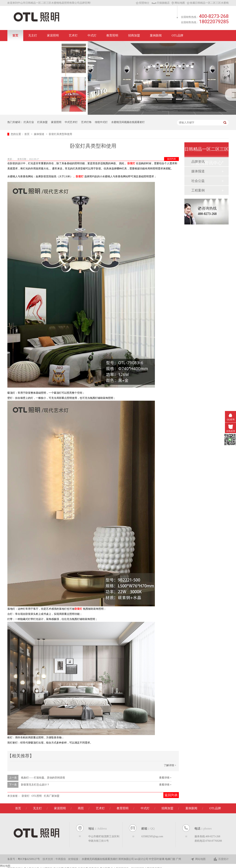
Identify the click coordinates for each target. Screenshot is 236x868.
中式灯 (92, 35)
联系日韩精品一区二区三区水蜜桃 (34, 46)
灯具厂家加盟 (52, 796)
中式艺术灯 (71, 122)
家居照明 (53, 35)
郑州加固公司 (126, 859)
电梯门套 (171, 859)
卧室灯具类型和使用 (60, 134)
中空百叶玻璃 (157, 859)
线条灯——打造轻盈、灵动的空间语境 (43, 778)
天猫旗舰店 (161, 3)
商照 (81, 808)
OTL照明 (37, 796)
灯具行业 (29, 122)
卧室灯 (80, 176)
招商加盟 (134, 35)
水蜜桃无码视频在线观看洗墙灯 (100, 859)
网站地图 (178, 3)
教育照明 (112, 35)
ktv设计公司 (142, 859)
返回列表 (171, 159)
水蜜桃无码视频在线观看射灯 (128, 122)
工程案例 (198, 190)
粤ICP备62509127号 (29, 859)
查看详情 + (165, 778)
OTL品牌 (177, 35)
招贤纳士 (143, 3)
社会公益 (198, 181)
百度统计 (221, 859)
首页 (15, 35)
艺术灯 (73, 35)
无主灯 (33, 35)
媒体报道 (39, 134)
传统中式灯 (101, 122)
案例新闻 (156, 35)
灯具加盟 (42, 122)
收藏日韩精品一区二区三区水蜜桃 (208, 3)
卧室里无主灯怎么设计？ (35, 785)
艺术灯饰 (86, 122)
